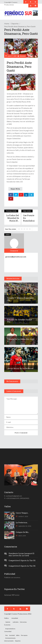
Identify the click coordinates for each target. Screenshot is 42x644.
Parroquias (24, 635)
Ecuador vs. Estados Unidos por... (20, 321)
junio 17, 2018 (12, 56)
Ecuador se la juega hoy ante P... (21, 340)
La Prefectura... (22, 522)
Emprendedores (10, 629)
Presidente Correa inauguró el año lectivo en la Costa (21, 554)
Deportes (15, 24)
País (7, 635)
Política (6, 618)
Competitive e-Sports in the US (22, 560)
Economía (7, 625)
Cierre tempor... (22, 513)
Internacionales (9, 641)
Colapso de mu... (23, 532)
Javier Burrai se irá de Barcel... (21, 368)
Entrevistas (23, 622)
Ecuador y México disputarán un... (20, 299)
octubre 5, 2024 (23, 516)
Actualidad (15, 618)
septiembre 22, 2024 (25, 526)
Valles (18, 635)
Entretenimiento (10, 638)
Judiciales (16, 622)
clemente (23, 56)
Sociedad (12, 635)
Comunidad (8, 631)
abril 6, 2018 (22, 536)
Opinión (8, 622)
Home (7, 24)
